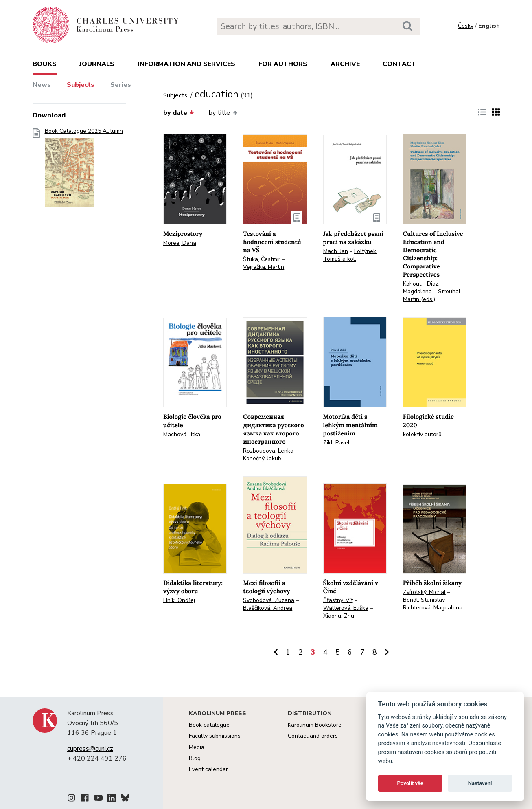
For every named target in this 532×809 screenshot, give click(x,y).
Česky (466, 26)
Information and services (186, 64)
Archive (345, 64)
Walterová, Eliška (346, 608)
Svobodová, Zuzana (269, 600)
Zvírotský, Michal (424, 592)
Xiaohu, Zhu (339, 616)
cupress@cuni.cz (90, 749)
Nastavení (480, 783)
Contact (399, 64)
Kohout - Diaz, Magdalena (421, 288)
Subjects (81, 85)
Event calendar (208, 769)
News (42, 85)
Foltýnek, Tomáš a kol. (350, 255)
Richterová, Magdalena (433, 608)
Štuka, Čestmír (262, 259)
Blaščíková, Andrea (268, 608)
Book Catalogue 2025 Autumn (84, 170)
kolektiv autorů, (423, 434)
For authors (283, 64)
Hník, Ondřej (179, 600)
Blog (195, 758)
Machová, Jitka (182, 434)
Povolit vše (410, 783)
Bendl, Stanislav (424, 600)
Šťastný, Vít (338, 600)
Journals (97, 64)
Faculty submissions (215, 736)
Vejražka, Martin (264, 267)
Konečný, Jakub (262, 458)
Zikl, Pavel (336, 443)
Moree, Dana (180, 243)
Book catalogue (209, 725)
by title (223, 113)
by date (179, 113)
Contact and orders (313, 736)
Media (197, 747)
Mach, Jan (336, 251)
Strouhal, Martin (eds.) (432, 295)
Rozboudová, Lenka (268, 451)
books (45, 64)
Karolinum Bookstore (315, 725)
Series (121, 85)
